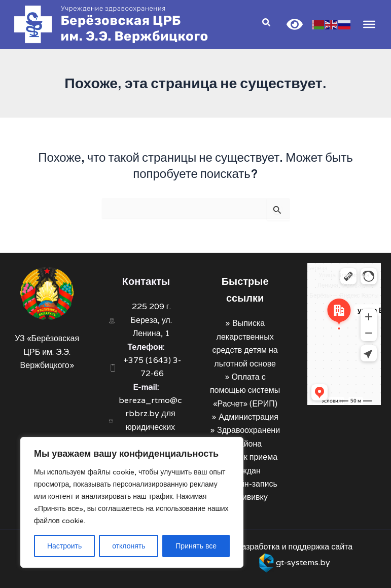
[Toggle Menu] (368, 25)
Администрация (248, 417)
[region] (132, 502)
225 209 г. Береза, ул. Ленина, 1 (151, 320)
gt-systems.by (303, 562)
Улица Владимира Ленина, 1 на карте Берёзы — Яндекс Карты (344, 285)
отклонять (129, 546)
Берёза (317, 268)
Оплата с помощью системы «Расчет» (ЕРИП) (245, 390)
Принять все (196, 546)
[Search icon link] (265, 25)
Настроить (64, 546)
